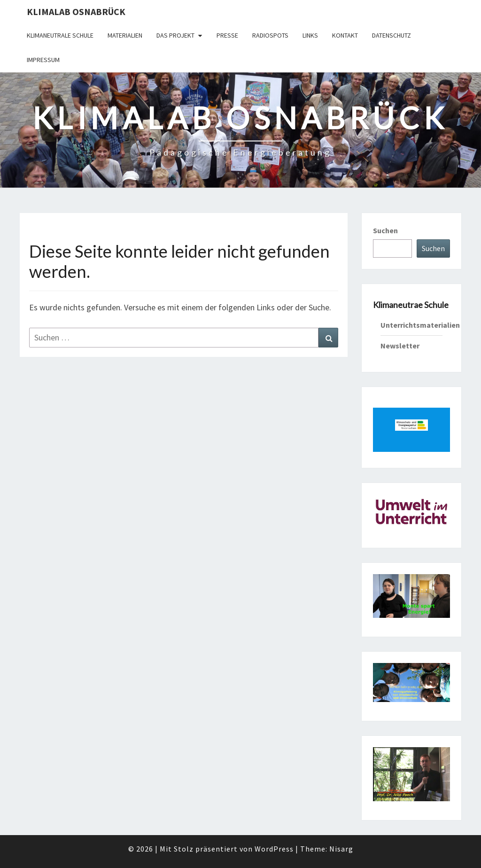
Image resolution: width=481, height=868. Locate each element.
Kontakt (345, 35)
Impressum (43, 60)
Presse (227, 35)
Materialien (125, 35)
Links (310, 35)
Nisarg (341, 849)
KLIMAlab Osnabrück (76, 12)
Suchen (385, 230)
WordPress (274, 849)
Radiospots (270, 35)
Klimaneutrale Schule (60, 35)
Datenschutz (392, 35)
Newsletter (400, 346)
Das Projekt (175, 35)
